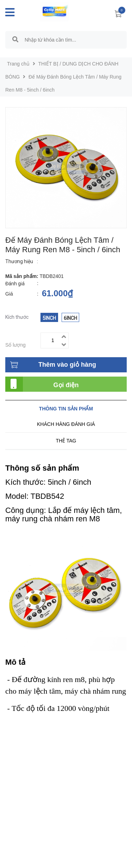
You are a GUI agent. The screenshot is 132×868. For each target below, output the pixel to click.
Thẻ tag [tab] (66, 441)
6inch (70, 318)
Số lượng (15, 345)
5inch (49, 318)
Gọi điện (66, 385)
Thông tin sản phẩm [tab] (66, 409)
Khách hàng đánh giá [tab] (66, 424)
